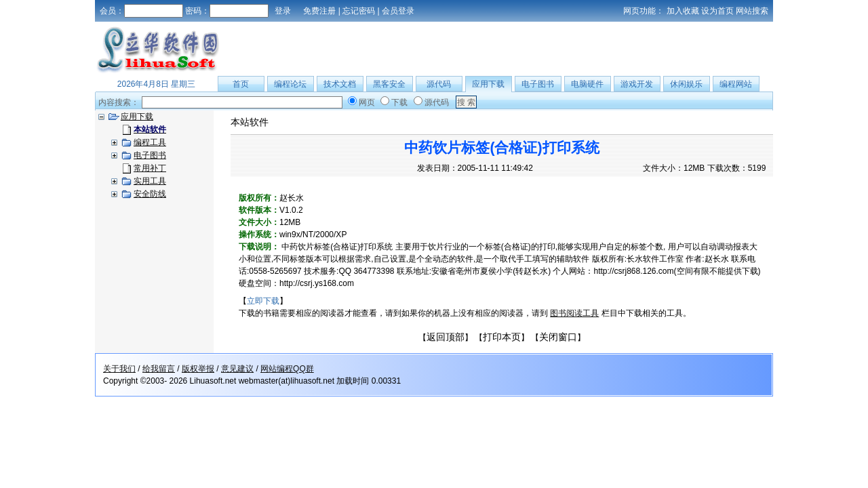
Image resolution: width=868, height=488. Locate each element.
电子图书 (538, 84)
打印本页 (502, 337)
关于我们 (119, 369)
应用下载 (488, 84)
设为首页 (717, 11)
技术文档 (340, 84)
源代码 (439, 84)
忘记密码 (359, 11)
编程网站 (736, 84)
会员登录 (398, 11)
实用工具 (150, 181)
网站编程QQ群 (287, 369)
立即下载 (263, 301)
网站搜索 (752, 11)
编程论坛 (290, 84)
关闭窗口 (558, 337)
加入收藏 (683, 11)
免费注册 (319, 11)
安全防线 (150, 194)
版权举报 (198, 369)
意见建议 (237, 369)
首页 (241, 84)
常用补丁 (150, 168)
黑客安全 (389, 84)
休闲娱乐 (686, 84)
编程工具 (150, 142)
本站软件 (250, 122)
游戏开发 (637, 84)
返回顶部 (446, 337)
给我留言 (159, 369)
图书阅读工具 (574, 313)
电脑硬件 (587, 84)
